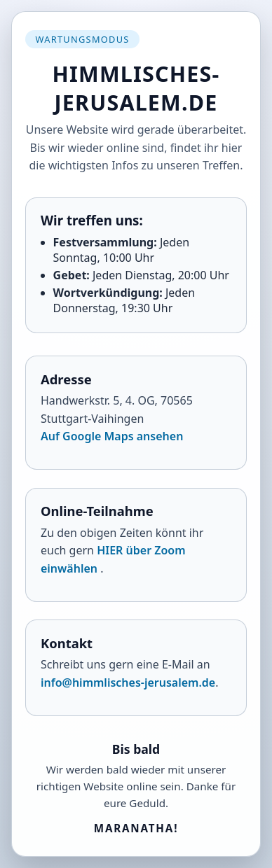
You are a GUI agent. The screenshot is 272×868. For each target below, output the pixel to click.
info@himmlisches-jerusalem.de (128, 682)
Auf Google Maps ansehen (112, 436)
